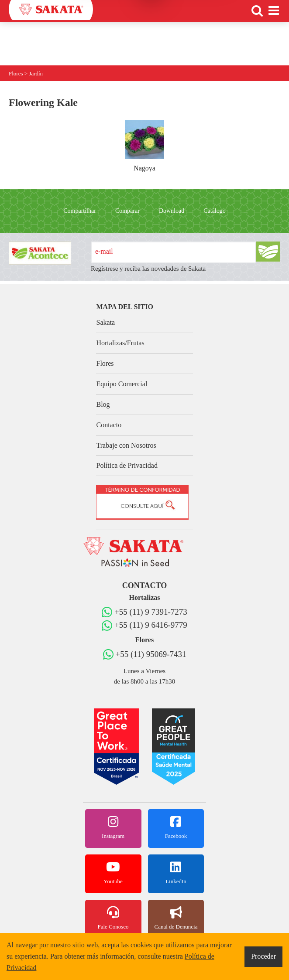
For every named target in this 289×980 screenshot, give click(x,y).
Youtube (113, 873)
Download (172, 211)
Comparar (127, 211)
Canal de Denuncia (176, 918)
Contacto (109, 425)
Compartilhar (80, 211)
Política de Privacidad (127, 465)
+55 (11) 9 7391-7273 (151, 612)
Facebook (176, 827)
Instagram (113, 827)
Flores (105, 363)
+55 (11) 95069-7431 (151, 654)
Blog (103, 404)
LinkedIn (176, 873)
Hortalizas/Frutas (120, 343)
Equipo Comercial (122, 384)
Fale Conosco (113, 918)
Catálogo (215, 211)
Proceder (263, 956)
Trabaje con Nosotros (126, 445)
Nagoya (144, 146)
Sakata (105, 322)
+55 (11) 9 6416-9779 (151, 625)
